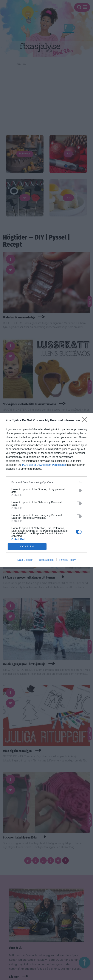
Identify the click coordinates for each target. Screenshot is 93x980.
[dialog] (46, 490)
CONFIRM (27, 546)
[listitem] (46, 482)
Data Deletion (25, 560)
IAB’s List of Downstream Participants (44, 465)
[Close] (86, 421)
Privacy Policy (68, 560)
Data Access (46, 560)
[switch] (79, 490)
